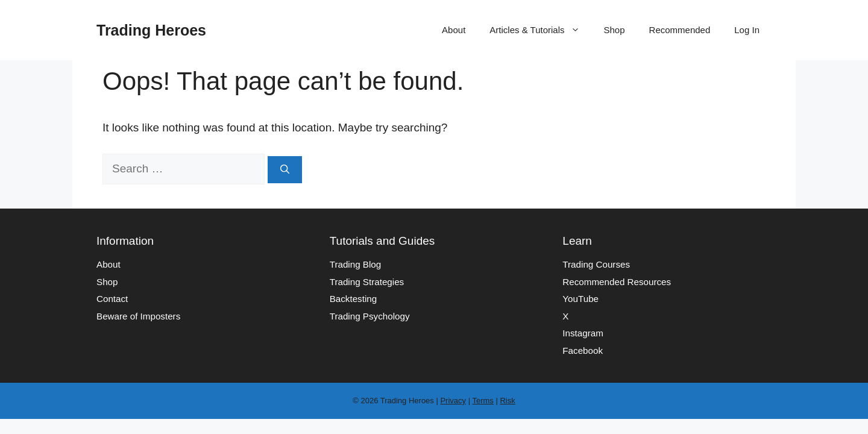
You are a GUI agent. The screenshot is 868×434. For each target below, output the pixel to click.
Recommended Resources (617, 282)
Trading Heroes (151, 30)
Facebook (583, 351)
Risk (507, 401)
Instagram (583, 333)
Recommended (680, 30)
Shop (615, 30)
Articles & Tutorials (540, 30)
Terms (483, 401)
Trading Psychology (370, 316)
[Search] (285, 170)
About (454, 30)
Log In (747, 30)
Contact (112, 299)
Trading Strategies (367, 282)
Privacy (453, 401)
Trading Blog (356, 264)
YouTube (580, 299)
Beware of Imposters (138, 316)
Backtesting (354, 299)
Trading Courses (596, 264)
